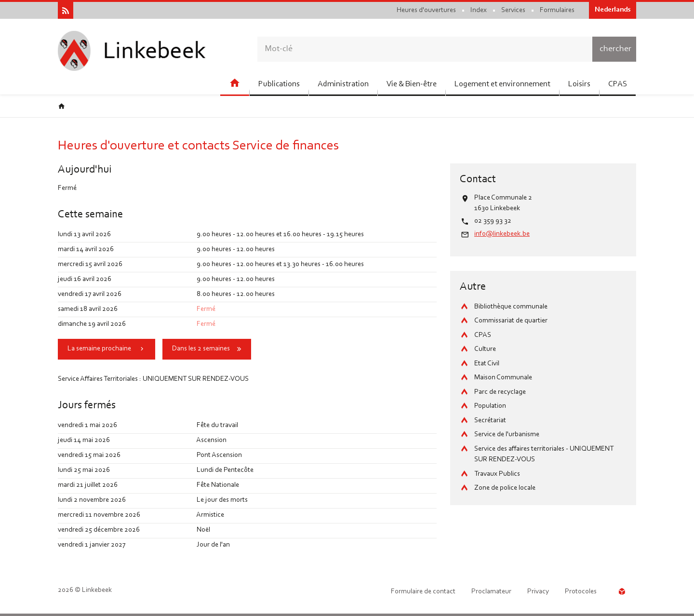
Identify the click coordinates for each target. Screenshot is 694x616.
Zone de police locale (505, 488)
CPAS (483, 335)
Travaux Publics (497, 474)
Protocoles (581, 592)
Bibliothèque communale (511, 307)
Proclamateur (491, 592)
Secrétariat (490, 421)
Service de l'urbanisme (507, 435)
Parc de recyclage (500, 392)
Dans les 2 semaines (201, 349)
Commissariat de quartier (511, 321)
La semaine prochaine (99, 349)
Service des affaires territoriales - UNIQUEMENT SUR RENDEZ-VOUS (544, 455)
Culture (485, 349)
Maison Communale (503, 378)
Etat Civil (487, 364)
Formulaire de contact (423, 592)
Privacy (538, 592)
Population (490, 406)
